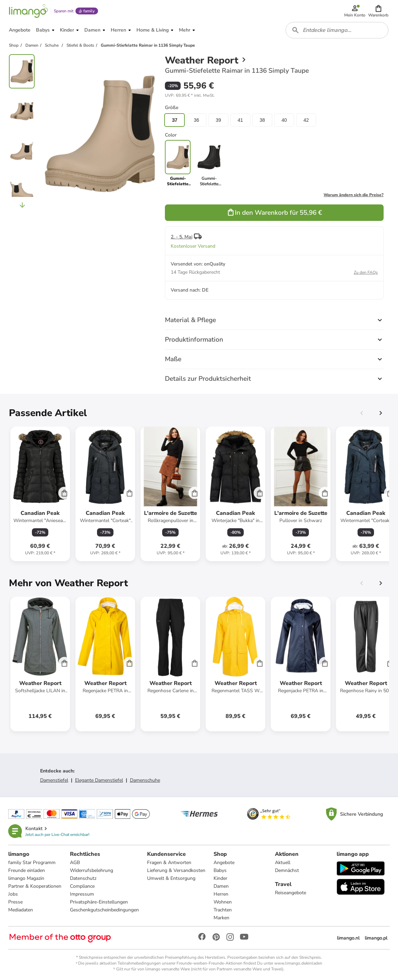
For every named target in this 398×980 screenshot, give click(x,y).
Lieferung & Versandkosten (176, 870)
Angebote (224, 863)
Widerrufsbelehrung (92, 870)
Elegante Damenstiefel (99, 780)
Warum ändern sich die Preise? (354, 195)
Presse (15, 902)
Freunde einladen (27, 870)
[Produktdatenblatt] (40, 494)
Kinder (220, 878)
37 (174, 120)
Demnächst (287, 870)
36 (196, 120)
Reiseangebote (291, 893)
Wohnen (223, 902)
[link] (209, 163)
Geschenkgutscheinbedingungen (104, 910)
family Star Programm (32, 863)
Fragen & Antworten (169, 863)
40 (284, 120)
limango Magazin (26, 878)
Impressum (82, 894)
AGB (75, 863)
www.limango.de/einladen (298, 963)
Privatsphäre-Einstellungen (99, 902)
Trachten (223, 910)
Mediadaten (21, 910)
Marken (221, 918)
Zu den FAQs (366, 272)
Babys (220, 870)
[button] (378, 11)
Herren (221, 894)
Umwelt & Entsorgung (171, 878)
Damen (221, 886)
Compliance (82, 886)
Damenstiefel (54, 780)
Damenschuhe (145, 780)
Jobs (13, 894)
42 (306, 120)
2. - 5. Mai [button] (182, 237)
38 (262, 120)
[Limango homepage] (28, 11)
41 (240, 120)
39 (218, 120)
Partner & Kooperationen (35, 886)
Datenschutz (83, 878)
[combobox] (337, 30)
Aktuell (283, 863)
